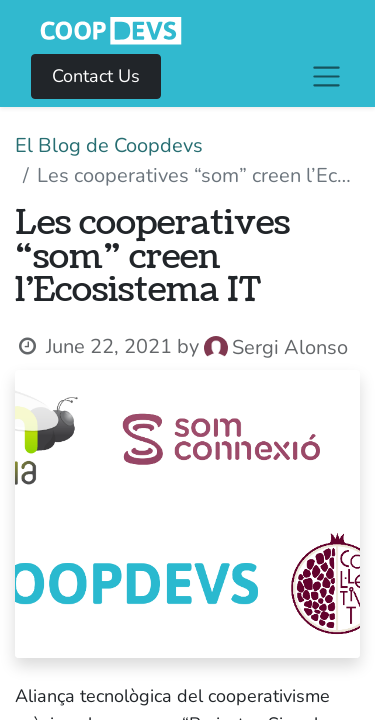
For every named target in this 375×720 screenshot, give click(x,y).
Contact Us (96, 76)
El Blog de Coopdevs (109, 145)
